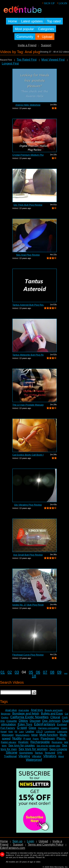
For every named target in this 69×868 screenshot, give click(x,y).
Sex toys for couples (22, 746)
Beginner (6, 714)
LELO (39, 731)
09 (59, 672)
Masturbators (23, 735)
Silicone (11, 753)
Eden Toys (25, 724)
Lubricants (62, 732)
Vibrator (37, 756)
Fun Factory (8, 728)
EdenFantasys (45, 724)
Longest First (10, 63)
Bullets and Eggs (52, 714)
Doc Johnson (51, 721)
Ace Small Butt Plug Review (28, 555)
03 (17, 672)
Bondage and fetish (26, 714)
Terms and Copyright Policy (46, 845)
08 (52, 672)
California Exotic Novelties (29, 717)
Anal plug (11, 710)
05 (31, 672)
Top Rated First (27, 60)
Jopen (64, 728)
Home (4, 841)
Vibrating (24, 756)
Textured (50, 753)
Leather (30, 731)
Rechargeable (40, 742)
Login (63, 3)
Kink (11, 732)
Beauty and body (54, 710)
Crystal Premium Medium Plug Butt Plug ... (28, 155)
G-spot (22, 728)
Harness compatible (49, 728)
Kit (16, 732)
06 (38, 672)
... (66, 672)
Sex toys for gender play (48, 746)
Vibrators (50, 756)
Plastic (61, 739)
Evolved (62, 724)
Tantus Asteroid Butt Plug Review (28, 305)
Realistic (23, 742)
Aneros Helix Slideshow (28, 105)
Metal (34, 735)
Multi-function (49, 735)
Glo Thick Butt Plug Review (28, 205)
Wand (61, 756)
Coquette (12, 721)
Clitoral (55, 717)
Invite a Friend (27, 45)
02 (10, 672)
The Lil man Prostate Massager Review (28, 405)
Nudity (17, 738)
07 (45, 672)
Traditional (10, 756)
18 (34, 676)
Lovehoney (50, 732)
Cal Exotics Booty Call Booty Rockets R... (28, 455)
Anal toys (37, 710)
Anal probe (24, 710)
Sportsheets (26, 753)
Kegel (4, 732)
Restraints (57, 742)
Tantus (39, 753)
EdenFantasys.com (13, 848)
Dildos (23, 721)
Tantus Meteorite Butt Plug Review (28, 355)
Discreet (35, 721)
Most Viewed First (53, 60)
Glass (32, 728)
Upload (43, 841)
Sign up (49, 3)
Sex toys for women (33, 749)
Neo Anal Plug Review (28, 255)
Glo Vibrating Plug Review (28, 505)
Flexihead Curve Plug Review (28, 655)
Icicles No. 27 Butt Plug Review (28, 605)
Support (46, 45)
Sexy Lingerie (58, 749)
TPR (59, 753)
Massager (8, 735)
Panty (36, 739)
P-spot (27, 739)
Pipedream (48, 739)
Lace (21, 732)
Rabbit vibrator (9, 742)
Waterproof (34, 760)
